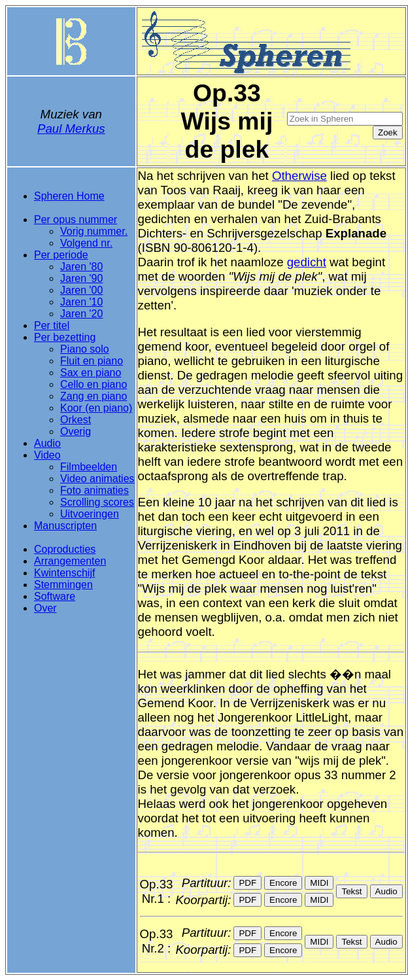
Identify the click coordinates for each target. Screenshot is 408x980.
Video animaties (97, 479)
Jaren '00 (81, 290)
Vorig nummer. (94, 231)
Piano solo (85, 349)
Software (55, 596)
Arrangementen (70, 561)
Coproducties (65, 549)
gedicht (307, 262)
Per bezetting (65, 337)
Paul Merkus (71, 129)
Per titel (52, 325)
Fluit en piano (92, 361)
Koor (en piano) (96, 408)
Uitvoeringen (90, 514)
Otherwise (299, 176)
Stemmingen (63, 585)
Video (47, 455)
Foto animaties (94, 490)
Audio (47, 443)
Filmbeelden (89, 467)
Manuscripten (65, 526)
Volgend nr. (86, 243)
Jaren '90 (81, 278)
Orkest (76, 420)
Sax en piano (91, 373)
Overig (76, 431)
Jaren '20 (81, 314)
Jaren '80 (81, 267)
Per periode (61, 255)
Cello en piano (93, 384)
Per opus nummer (76, 219)
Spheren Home (69, 196)
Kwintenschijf (64, 573)
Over (45, 608)
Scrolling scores (97, 502)
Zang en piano (93, 396)
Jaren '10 (81, 302)
